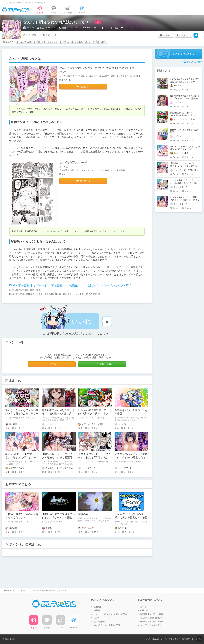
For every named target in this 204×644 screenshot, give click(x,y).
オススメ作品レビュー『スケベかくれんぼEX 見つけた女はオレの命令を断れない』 (95, 457)
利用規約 (97, 610)
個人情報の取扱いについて (151, 618)
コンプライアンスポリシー (151, 625)
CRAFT (104, 42)
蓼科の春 (83, 514)
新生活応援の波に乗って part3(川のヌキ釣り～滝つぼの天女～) (94, 414)
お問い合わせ (99, 622)
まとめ (23, 591)
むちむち (79, 42)
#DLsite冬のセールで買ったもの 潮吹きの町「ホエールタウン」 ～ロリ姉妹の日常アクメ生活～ (186, 149)
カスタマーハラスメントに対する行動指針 (111, 614)
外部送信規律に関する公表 (151, 622)
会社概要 (97, 607)
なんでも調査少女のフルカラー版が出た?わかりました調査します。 (98, 68)
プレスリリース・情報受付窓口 (107, 625)
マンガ (126, 28)
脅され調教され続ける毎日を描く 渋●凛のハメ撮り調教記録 (58, 414)
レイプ (92, 42)
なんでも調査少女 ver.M (73, 162)
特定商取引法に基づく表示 (151, 614)
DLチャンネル (16, 10)
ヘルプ (96, 618)
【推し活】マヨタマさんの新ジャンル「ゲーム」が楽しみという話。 (58, 518)
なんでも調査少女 (28, 42)
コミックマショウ (49, 42)
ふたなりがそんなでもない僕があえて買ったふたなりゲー (184, 80)
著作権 (143, 607)
